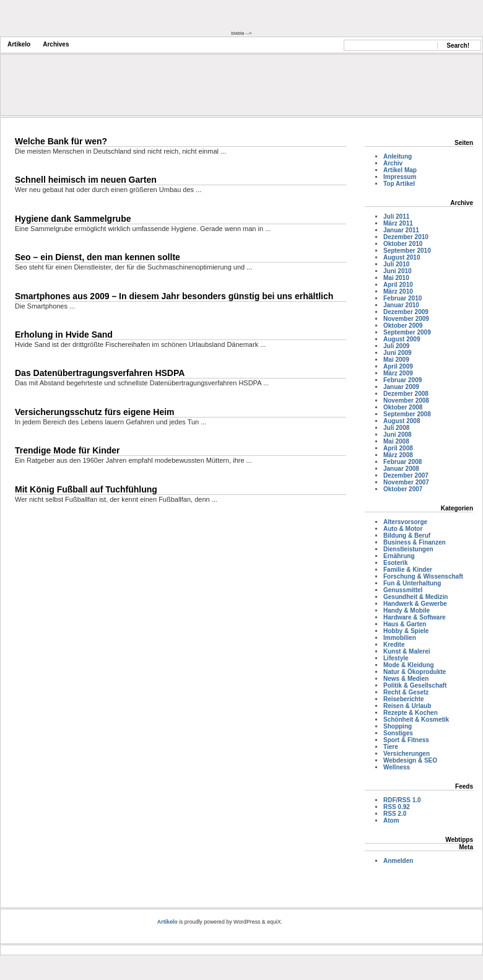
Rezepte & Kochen (411, 713)
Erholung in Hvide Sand (64, 335)
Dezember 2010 (406, 237)
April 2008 (398, 448)
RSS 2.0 (395, 814)
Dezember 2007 (406, 475)
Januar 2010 (401, 305)
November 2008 (406, 400)
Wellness (397, 767)
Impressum (400, 177)
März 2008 (398, 455)
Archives (56, 44)
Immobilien (400, 638)
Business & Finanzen (415, 542)
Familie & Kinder (408, 570)
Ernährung (399, 556)
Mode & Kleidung (409, 665)
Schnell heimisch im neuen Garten (86, 180)
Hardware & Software (415, 617)
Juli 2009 (396, 346)
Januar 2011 (401, 230)
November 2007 (406, 482)
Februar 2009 (402, 380)
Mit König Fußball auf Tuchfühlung (86, 489)
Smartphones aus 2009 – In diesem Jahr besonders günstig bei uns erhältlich (174, 296)
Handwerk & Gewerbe (415, 604)
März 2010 (398, 291)
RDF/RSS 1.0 (402, 800)
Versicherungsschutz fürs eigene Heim (95, 412)
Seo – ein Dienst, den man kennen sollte (98, 257)
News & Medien (406, 679)
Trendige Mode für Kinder (67, 450)
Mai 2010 (396, 278)
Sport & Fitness (406, 740)
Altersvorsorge (405, 522)
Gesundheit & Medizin (416, 597)
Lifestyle (396, 658)
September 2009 (407, 332)
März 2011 (398, 223)
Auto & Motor (403, 529)
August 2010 (402, 257)
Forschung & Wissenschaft (423, 576)
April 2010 (398, 285)
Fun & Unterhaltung (412, 583)
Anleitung (398, 156)
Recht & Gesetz (406, 692)
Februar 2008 (402, 462)
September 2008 (407, 414)
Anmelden (398, 861)
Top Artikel (399, 184)
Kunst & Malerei (407, 651)
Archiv (393, 163)
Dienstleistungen (408, 549)
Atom (391, 820)
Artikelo (19, 44)
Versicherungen (407, 754)
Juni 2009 (398, 353)
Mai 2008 (396, 441)
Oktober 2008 (403, 407)
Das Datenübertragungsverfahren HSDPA (100, 373)
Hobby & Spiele (406, 631)
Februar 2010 (402, 298)
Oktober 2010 (403, 244)
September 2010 (407, 251)
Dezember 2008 (406, 394)
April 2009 (398, 366)
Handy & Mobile (407, 610)
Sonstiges (398, 733)
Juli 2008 (396, 428)
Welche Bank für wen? (61, 141)
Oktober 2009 (403, 326)
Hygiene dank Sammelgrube (73, 219)
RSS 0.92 (397, 807)
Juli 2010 (396, 264)
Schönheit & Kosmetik (416, 720)
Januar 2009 (401, 387)
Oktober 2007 (403, 489)
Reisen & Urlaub (407, 706)
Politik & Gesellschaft (415, 685)
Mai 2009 (396, 360)
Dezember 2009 (406, 312)
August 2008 (402, 421)
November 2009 (406, 319)
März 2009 (398, 373)
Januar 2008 (401, 469)
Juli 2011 (396, 217)
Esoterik (395, 563)
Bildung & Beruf (407, 536)
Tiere (391, 747)
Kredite (394, 645)
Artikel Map (400, 170)
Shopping (398, 726)
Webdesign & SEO (410, 760)
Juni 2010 (398, 271)
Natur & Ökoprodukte (415, 672)
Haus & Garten (405, 624)
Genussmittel (403, 590)
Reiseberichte (404, 699)
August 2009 (402, 339)
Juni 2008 (398, 435)
